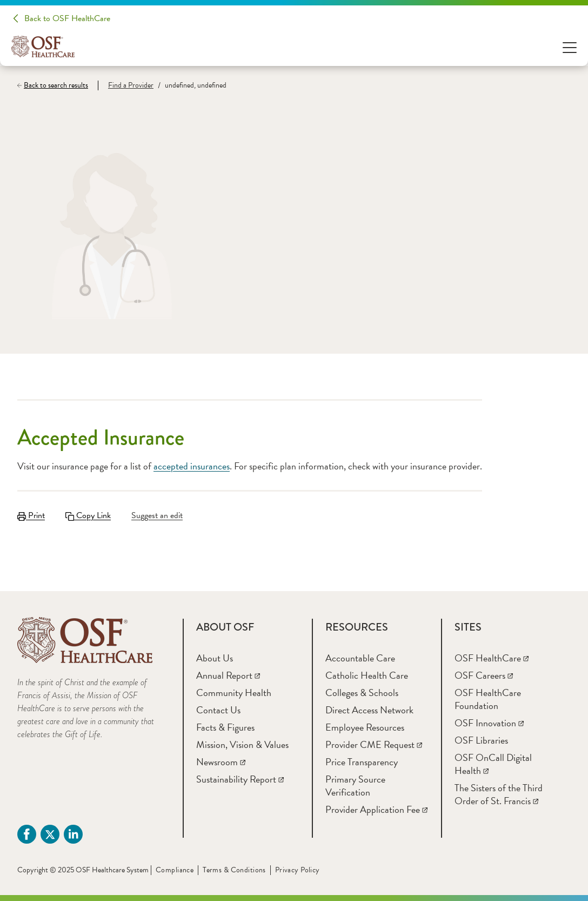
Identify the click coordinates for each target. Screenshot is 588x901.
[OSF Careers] (484, 675)
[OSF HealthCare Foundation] (488, 699)
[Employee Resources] (365, 727)
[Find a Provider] (126, 85)
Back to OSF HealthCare (67, 18)
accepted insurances (192, 466)
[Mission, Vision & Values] (242, 744)
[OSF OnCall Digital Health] (493, 764)
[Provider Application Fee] (376, 809)
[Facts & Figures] (225, 727)
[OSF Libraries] (481, 740)
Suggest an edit (157, 515)
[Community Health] (234, 693)
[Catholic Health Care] (367, 675)
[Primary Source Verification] (355, 786)
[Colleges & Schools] (362, 693)
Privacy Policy (298, 870)
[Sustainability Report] (240, 779)
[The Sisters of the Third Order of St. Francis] (499, 794)
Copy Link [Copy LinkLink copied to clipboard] (88, 515)
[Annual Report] (228, 675)
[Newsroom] (221, 762)
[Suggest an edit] (159, 515)
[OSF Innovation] (489, 723)
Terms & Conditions (234, 870)
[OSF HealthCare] (492, 658)
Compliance (175, 870)
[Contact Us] (218, 710)
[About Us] (215, 658)
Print (31, 515)
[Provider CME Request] (374, 744)
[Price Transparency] (362, 762)
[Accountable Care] (360, 658)
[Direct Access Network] (369, 710)
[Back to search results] (58, 85)
